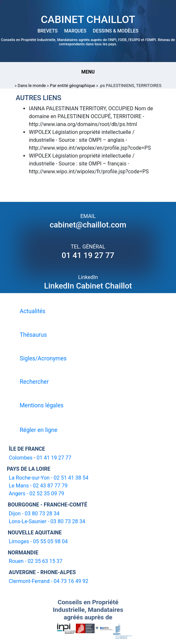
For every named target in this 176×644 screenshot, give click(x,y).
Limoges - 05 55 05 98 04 (38, 541)
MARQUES (75, 31)
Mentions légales (42, 405)
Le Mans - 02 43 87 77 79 (38, 486)
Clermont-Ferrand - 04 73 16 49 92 (49, 581)
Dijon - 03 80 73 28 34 (34, 514)
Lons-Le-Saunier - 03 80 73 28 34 (47, 521)
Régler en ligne (39, 430)
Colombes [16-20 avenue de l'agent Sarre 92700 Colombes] (21, 458)
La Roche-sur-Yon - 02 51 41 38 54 (49, 478)
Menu (88, 72)
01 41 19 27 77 (88, 255)
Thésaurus (33, 335)
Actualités (33, 311)
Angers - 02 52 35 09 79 (37, 494)
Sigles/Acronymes (43, 358)
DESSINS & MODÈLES (116, 31)
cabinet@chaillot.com (88, 225)
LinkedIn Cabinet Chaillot (88, 286)
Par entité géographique (72, 86)
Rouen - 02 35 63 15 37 (36, 561)
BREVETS (47, 31)
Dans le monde (32, 86)
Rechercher (34, 382)
